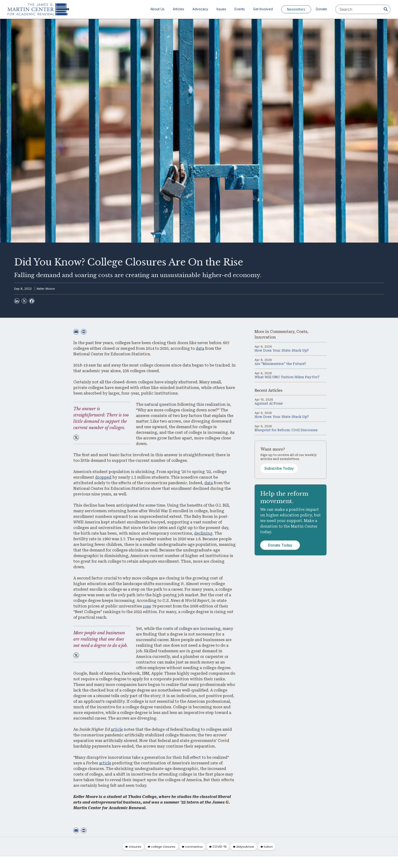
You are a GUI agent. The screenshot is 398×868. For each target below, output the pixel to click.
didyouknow (245, 847)
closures (135, 847)
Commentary (282, 332)
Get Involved (263, 9)
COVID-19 (220, 847)
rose (147, 606)
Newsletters (296, 9)
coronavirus (194, 847)
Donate (321, 9)
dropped (103, 477)
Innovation (265, 337)
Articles (178, 9)
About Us (157, 9)
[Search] (386, 9)
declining (203, 533)
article (117, 729)
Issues (221, 9)
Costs (302, 332)
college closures (163, 847)
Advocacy (200, 9)
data (200, 348)
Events (240, 9)
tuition (268, 847)
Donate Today (280, 545)
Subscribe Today (279, 468)
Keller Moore (46, 289)
